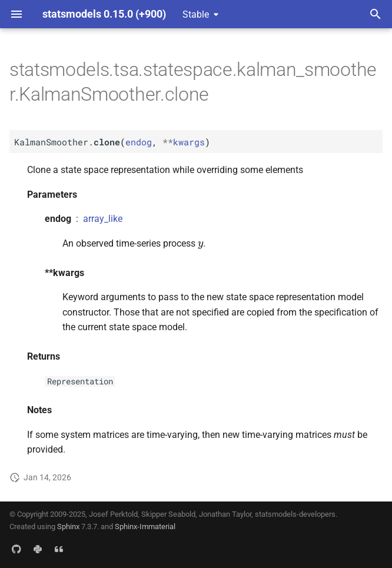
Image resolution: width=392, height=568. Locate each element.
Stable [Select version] (196, 14)
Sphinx (68, 527)
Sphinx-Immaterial (145, 527)
